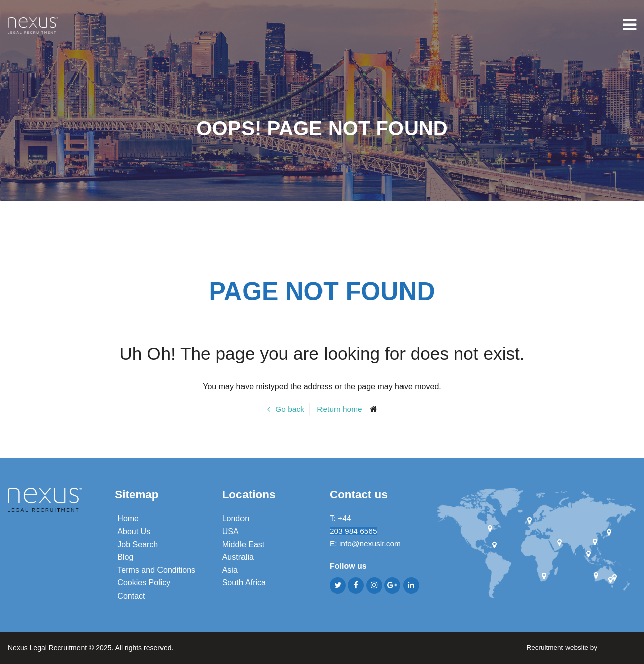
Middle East (244, 544)
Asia (230, 570)
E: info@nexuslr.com (367, 544)
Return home (340, 409)
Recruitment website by (580, 647)
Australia (238, 557)
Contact (131, 596)
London (236, 518)
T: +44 (342, 518)
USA (231, 531)
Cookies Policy (144, 583)
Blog (125, 557)
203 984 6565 (354, 531)
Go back (289, 409)
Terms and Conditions (156, 570)
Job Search (138, 544)
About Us (134, 531)
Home (128, 518)
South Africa (244, 583)
